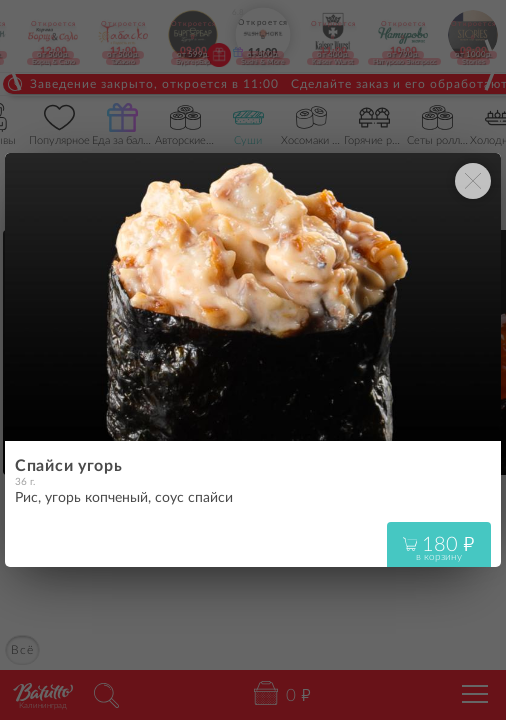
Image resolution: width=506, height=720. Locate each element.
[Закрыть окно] (473, 181)
